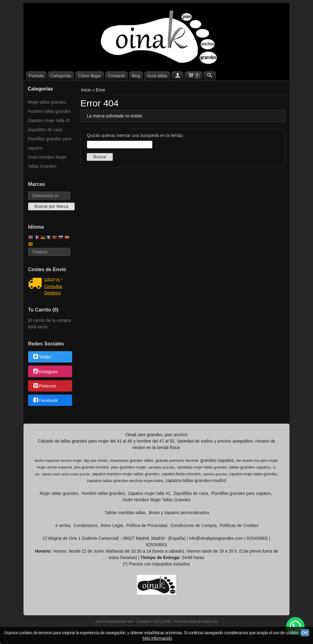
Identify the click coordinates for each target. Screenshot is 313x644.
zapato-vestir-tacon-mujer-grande (66, 474)
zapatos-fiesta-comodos (181, 474)
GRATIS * (53, 280)
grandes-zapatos (217, 460)
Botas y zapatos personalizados (179, 513)
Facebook (45, 401)
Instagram (45, 372)
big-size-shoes (96, 461)
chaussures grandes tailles (131, 461)
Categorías (61, 76)
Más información (157, 638)
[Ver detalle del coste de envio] (36, 284)
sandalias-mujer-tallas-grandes (202, 467)
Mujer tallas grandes (47, 102)
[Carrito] (193, 76)
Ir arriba (63, 525)
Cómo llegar (89, 76)
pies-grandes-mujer (128, 467)
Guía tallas (157, 76)
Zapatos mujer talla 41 (49, 120)
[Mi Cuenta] (178, 76)
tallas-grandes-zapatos (250, 467)
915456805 (257, 538)
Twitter (42, 357)
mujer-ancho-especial (54, 467)
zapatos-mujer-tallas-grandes (253, 474)
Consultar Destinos (53, 290)
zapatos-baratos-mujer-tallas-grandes (126, 474)
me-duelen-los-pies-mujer (257, 461)
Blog (136, 76)
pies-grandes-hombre (91, 467)
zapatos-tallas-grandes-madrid (196, 480)
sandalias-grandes (162, 467)
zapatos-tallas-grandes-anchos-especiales (125, 481)
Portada (36, 76)
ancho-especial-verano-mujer (58, 461)
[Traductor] (49, 252)
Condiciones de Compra (193, 525)
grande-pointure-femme (177, 460)
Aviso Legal (112, 525)
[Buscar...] (210, 76)
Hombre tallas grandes (49, 111)
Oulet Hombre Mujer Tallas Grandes (47, 162)
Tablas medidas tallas (125, 513)
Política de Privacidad (147, 525)
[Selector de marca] (49, 196)
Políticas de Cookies (239, 525)
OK (305, 633)
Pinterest (44, 386)
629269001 (156, 545)
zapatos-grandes (215, 474)
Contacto (116, 76)
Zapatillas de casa (45, 130)
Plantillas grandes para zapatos (50, 143)
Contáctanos (85, 525)
